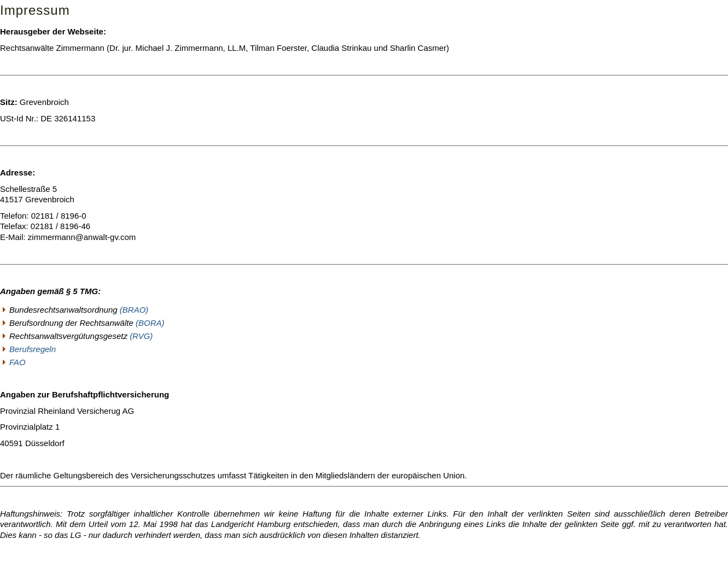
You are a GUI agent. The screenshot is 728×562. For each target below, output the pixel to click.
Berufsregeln (33, 349)
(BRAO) (134, 310)
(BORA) (150, 323)
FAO (18, 362)
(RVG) (141, 336)
